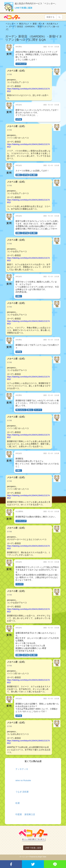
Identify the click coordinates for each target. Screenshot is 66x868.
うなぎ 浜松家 (22, 792)
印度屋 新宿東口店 (25, 814)
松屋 (18, 803)
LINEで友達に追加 (24, 8)
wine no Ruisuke (23, 780)
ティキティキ (22, 769)
